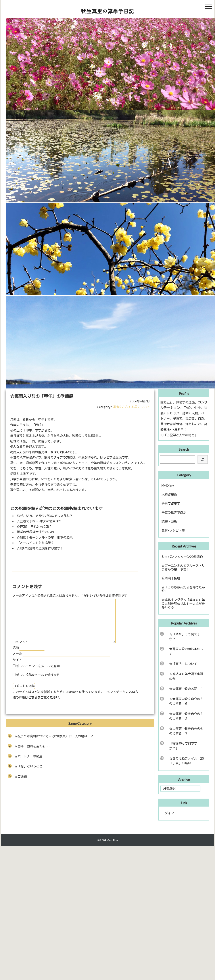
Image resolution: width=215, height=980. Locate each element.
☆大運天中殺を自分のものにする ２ (186, 716)
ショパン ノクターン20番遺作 (182, 557)
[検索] (203, 459)
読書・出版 (169, 521)
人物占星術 (169, 494)
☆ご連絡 (21, 776)
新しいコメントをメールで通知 (38, 666)
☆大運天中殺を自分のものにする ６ (186, 701)
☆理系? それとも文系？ (35, 527)
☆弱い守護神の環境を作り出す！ (40, 548)
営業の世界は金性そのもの (35, 532)
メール (17, 654)
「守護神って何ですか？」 (183, 746)
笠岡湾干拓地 (171, 578)
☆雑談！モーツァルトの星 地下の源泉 (45, 537)
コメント (20, 642)
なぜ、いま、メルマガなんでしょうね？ (45, 516)
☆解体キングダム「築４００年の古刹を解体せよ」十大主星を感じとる (183, 603)
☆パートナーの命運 (28, 756)
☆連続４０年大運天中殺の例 (186, 676)
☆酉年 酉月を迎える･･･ (32, 746)
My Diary (168, 485)
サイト (17, 660)
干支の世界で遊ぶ (174, 512)
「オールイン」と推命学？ (35, 543)
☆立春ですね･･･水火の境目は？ (39, 521)
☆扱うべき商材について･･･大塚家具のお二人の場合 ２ (54, 736)
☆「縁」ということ (28, 766)
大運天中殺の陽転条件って (186, 651)
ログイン (168, 813)
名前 (16, 648)
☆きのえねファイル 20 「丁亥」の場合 (188, 761)
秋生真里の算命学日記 (107, 11)
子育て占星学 (171, 503)
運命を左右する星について (131, 407)
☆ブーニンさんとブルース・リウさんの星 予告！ (183, 567)
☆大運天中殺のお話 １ (186, 689)
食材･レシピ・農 (173, 530)
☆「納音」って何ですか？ (185, 637)
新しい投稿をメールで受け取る (38, 675)
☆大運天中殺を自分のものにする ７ (186, 731)
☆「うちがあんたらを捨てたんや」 (183, 589)
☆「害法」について (183, 664)
